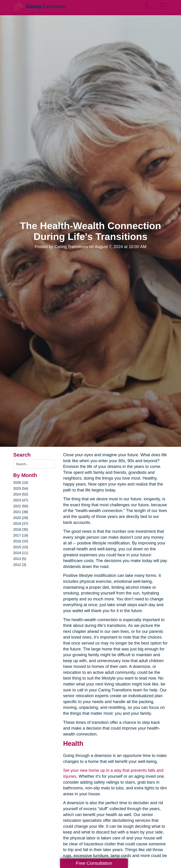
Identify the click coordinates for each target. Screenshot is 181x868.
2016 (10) (21, 541)
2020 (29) (21, 518)
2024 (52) (21, 494)
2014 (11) (21, 553)
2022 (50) (21, 506)
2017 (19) (21, 535)
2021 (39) (21, 512)
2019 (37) (21, 524)
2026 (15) (21, 483)
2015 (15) (21, 547)
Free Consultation (94, 863)
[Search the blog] (34, 464)
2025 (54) (21, 488)
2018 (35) (21, 529)
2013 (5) (20, 559)
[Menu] (163, 6)
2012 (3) (20, 565)
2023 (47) (21, 500)
